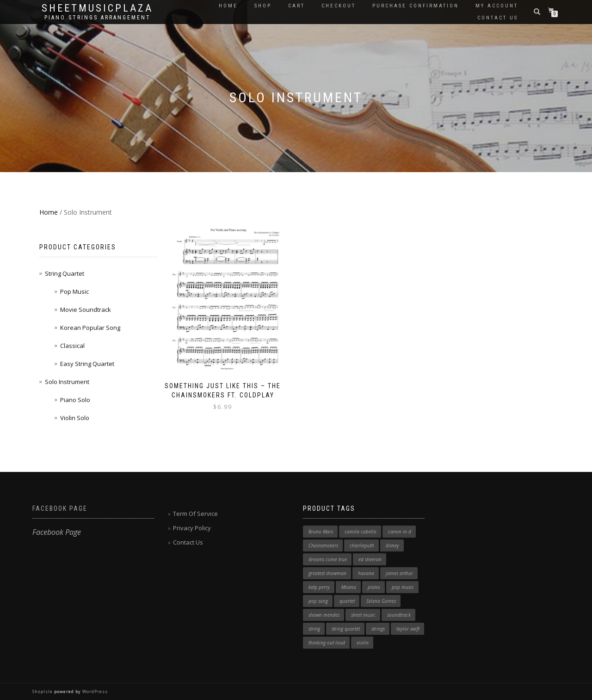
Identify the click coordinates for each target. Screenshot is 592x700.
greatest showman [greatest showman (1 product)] (327, 573)
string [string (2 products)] (314, 629)
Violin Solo (75, 418)
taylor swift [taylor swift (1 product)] (408, 629)
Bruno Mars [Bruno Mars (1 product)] (321, 532)
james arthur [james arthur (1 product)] (399, 573)
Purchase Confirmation (416, 6)
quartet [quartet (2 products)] (347, 601)
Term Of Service (195, 514)
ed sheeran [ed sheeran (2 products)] (370, 559)
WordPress (94, 691)
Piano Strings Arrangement (98, 18)
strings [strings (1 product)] (378, 629)
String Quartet (65, 273)
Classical (72, 346)
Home (228, 6)
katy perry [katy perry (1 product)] (319, 587)
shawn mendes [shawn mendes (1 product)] (324, 615)
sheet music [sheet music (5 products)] (363, 615)
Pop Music (74, 291)
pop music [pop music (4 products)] (403, 587)
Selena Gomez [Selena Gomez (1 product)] (381, 601)
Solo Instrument (67, 382)
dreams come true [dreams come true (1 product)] (328, 559)
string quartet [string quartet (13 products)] (346, 629)
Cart (296, 6)
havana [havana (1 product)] (366, 573)
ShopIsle (43, 691)
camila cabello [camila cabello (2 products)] (361, 532)
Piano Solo (75, 400)
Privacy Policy (192, 528)
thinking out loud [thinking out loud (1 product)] (327, 643)
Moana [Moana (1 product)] (349, 587)
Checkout (339, 6)
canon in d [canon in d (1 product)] (400, 532)
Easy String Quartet (87, 364)
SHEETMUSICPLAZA (97, 8)
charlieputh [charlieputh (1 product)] (362, 545)
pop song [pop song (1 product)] (318, 601)
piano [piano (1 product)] (374, 587)
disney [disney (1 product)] (392, 545)
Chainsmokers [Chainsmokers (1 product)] (323, 545)
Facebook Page (60, 508)
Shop (263, 6)
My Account (497, 6)
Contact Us (498, 18)
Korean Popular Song (90, 328)
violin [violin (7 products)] (363, 643)
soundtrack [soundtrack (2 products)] (399, 615)
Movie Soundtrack (86, 310)
